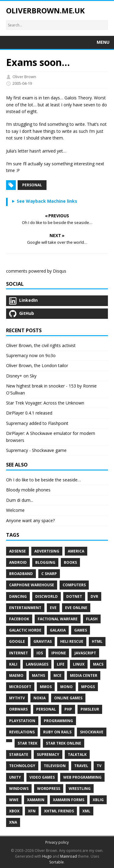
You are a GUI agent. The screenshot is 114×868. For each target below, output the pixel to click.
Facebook (19, 619)
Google (17, 641)
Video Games (42, 777)
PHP (68, 709)
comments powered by (36, 271)
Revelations (22, 732)
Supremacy (48, 754)
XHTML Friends (59, 811)
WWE (14, 800)
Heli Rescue (72, 641)
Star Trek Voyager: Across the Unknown (45, 403)
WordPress (49, 789)
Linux (79, 664)
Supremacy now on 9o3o (31, 355)
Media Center (84, 675)
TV (99, 766)
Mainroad (69, 856)
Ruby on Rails (57, 732)
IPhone (59, 653)
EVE (53, 608)
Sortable (57, 862)
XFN (32, 811)
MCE (57, 675)
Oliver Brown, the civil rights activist (41, 345)
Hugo (47, 856)
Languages (37, 664)
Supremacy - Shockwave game (36, 450)
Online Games (68, 698)
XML (86, 811)
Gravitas (43, 641)
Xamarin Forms (69, 800)
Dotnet (74, 596)
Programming (58, 721)
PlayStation (22, 721)
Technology (22, 766)
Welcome (15, 510)
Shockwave (92, 732)
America (76, 551)
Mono (66, 687)
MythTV (17, 698)
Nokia (40, 698)
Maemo (16, 675)
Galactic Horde (25, 630)
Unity (15, 777)
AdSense (17, 551)
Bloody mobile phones (28, 490)
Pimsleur (90, 709)
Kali (13, 664)
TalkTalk (77, 754)
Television (55, 766)
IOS (40, 653)
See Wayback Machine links (47, 201)
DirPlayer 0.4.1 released (29, 413)
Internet (19, 653)
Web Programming (82, 777)
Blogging (45, 562)
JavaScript (85, 653)
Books (70, 562)
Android (18, 562)
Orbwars (18, 709)
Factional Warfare (58, 619)
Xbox (14, 811)
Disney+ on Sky (21, 376)
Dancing (18, 596)
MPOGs (88, 687)
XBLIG (98, 800)
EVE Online (76, 608)
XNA (13, 822)
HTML (97, 641)
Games (81, 630)
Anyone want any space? (30, 520)
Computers (74, 585)
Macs (98, 664)
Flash (92, 619)
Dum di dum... (20, 500)
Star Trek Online (64, 743)
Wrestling (80, 789)
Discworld (47, 596)
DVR (94, 596)
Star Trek (28, 743)
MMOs (46, 687)
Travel (81, 766)
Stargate (19, 754)
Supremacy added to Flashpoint (37, 423)
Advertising (47, 551)
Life (61, 664)
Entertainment (25, 608)
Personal (32, 185)
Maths (38, 675)
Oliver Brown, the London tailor (37, 365)
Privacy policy (57, 842)
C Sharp (49, 574)
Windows (19, 789)
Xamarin (36, 800)
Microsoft (20, 687)
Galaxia (58, 630)
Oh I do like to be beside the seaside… (43, 480)
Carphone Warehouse (32, 585)
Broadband (21, 574)
